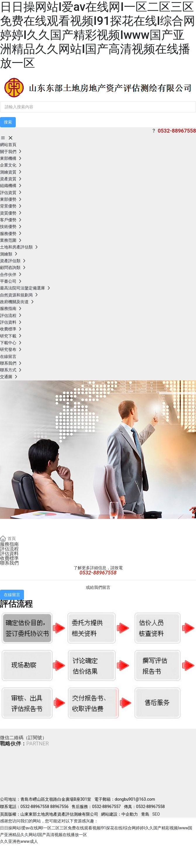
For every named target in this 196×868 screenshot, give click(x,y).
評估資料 (9, 554)
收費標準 (9, 558)
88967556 (59, 807)
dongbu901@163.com (136, 799)
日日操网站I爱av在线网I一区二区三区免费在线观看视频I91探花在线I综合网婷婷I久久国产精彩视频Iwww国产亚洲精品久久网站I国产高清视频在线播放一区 (98, 35)
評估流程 (9, 549)
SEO (156, 814)
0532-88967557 (106, 807)
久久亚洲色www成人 (19, 841)
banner (18, 526)
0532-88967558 (35, 807)
